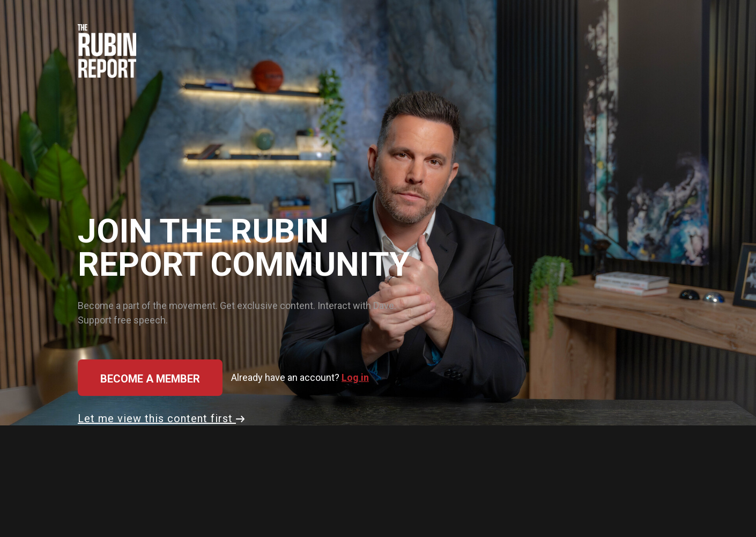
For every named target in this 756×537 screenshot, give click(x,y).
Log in (355, 377)
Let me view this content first (161, 418)
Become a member (150, 379)
